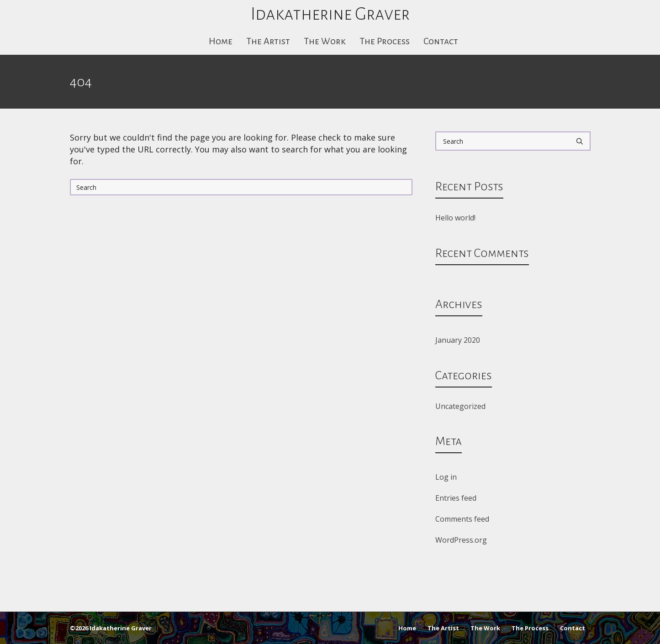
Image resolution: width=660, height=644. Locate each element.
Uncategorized (460, 406)
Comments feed (462, 519)
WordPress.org (461, 540)
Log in (446, 477)
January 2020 (458, 340)
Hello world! (455, 218)
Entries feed (456, 498)
